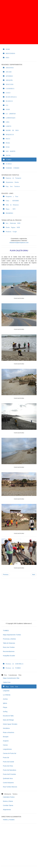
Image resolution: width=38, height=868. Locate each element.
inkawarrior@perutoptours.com (19, 243)
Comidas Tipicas (8, 805)
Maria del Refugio (8, 720)
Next (34, 575)
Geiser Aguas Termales (10, 724)
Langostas (6, 691)
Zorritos (5, 699)
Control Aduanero (8, 783)
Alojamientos (7, 810)
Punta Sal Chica (8, 766)
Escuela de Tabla (8, 716)
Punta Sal (6, 758)
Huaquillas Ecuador (9, 656)
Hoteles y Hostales (9, 820)
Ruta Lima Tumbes (9, 647)
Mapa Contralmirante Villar (11, 678)
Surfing (5, 712)
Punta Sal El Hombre (9, 774)
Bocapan (6, 737)
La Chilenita (7, 695)
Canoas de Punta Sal (9, 753)
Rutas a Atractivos (9, 732)
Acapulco (6, 741)
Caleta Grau (7, 682)
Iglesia (5, 703)
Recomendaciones (9, 651)
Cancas (5, 745)
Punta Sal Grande (8, 762)
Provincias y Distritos (9, 639)
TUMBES (6, 631)
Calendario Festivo (9, 797)
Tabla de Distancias (9, 643)
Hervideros (6, 728)
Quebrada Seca (8, 778)
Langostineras (7, 749)
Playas (5, 707)
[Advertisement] (19, 22)
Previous (6, 575)
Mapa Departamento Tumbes (12, 635)
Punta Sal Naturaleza (9, 770)
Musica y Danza (8, 801)
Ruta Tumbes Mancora (10, 787)
